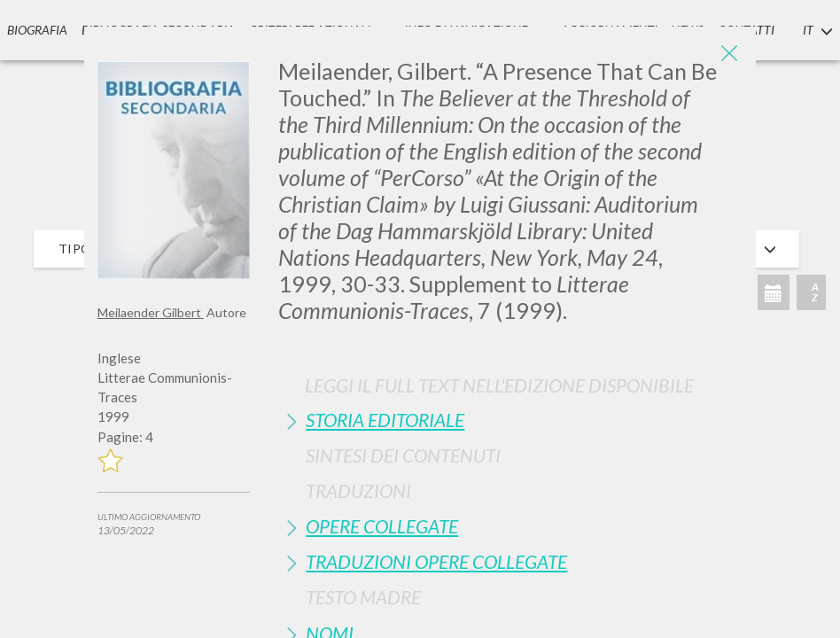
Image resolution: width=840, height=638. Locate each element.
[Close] (729, 53)
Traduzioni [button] (358, 490)
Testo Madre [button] (363, 597)
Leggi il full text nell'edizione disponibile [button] (499, 385)
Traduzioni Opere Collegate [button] (436, 561)
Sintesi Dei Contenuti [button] (403, 455)
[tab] (510, 420)
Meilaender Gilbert (151, 312)
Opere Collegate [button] (382, 526)
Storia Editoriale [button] (385, 420)
